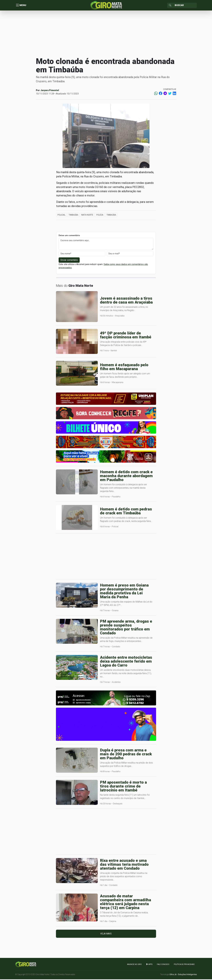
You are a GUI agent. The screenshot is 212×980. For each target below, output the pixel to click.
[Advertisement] (106, 34)
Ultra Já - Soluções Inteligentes (183, 975)
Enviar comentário (69, 261)
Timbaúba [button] (73, 216)
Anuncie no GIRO (134, 965)
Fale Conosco (163, 965)
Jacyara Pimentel (50, 91)
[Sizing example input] (185, 6)
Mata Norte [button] (87, 216)
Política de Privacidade (184, 965)
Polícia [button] (100, 216)
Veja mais (106, 934)
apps (149, 965)
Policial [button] (61, 216)
